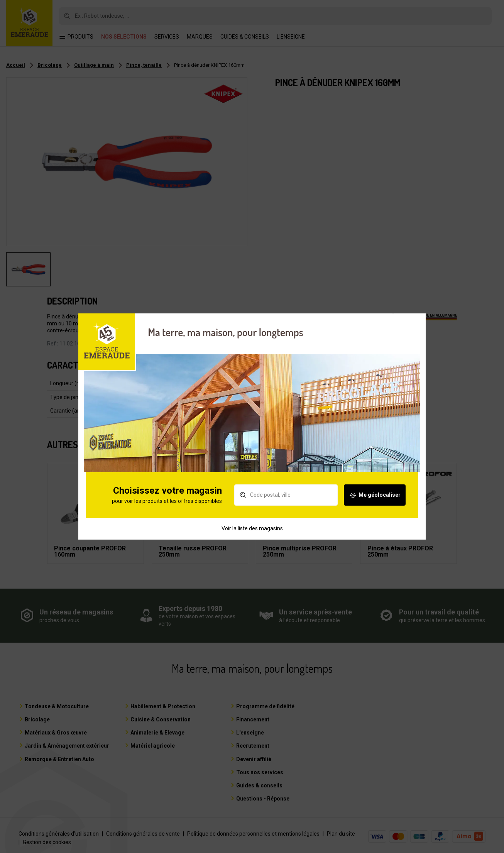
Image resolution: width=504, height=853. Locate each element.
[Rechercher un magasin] (288, 502)
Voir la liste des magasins (252, 535)
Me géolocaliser (377, 502)
